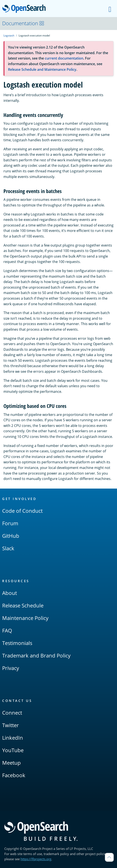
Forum (10, 523)
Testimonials (17, 643)
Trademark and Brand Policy (36, 655)
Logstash (9, 35)
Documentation (23, 23)
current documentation (64, 58)
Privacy (11, 668)
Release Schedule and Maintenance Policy (42, 69)
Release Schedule (23, 605)
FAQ (7, 630)
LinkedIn (13, 738)
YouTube (13, 750)
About (10, 593)
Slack (8, 548)
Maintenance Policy (25, 618)
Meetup (11, 763)
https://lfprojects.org (36, 859)
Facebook (14, 775)
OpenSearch (25, 9)
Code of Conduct (22, 511)
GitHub (11, 536)
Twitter (10, 725)
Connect (12, 713)
